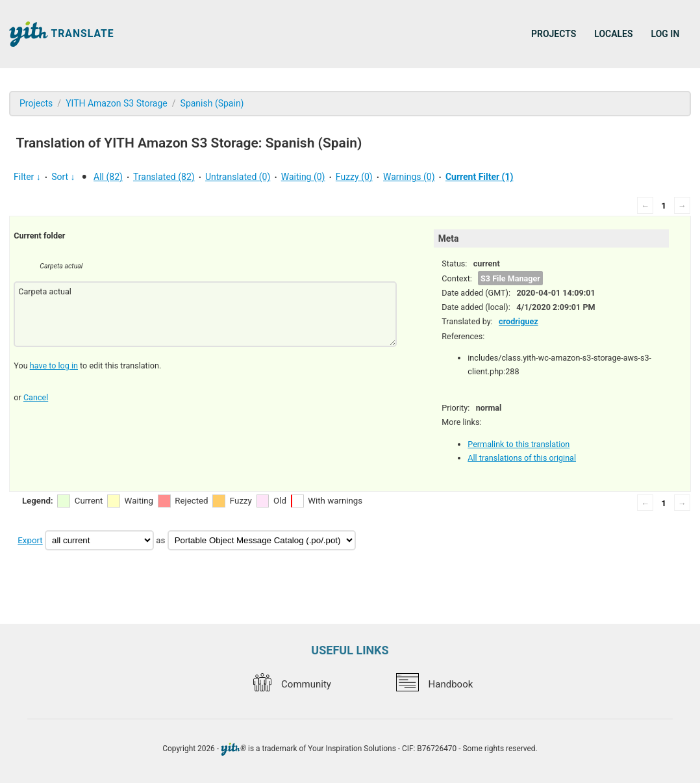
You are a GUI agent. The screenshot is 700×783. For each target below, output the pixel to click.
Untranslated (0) (238, 177)
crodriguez (519, 321)
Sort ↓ (63, 177)
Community (292, 684)
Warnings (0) (409, 177)
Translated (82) (164, 177)
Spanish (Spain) (212, 103)
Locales (613, 34)
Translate (62, 34)
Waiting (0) (303, 177)
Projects (554, 34)
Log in (666, 34)
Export (30, 540)
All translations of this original (522, 458)
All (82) (108, 177)
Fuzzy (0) (354, 177)
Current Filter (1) (480, 177)
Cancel (36, 397)
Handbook (434, 684)
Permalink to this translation (519, 444)
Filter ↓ (27, 177)
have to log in (54, 366)
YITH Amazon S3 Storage (117, 103)
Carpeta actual (205, 314)
